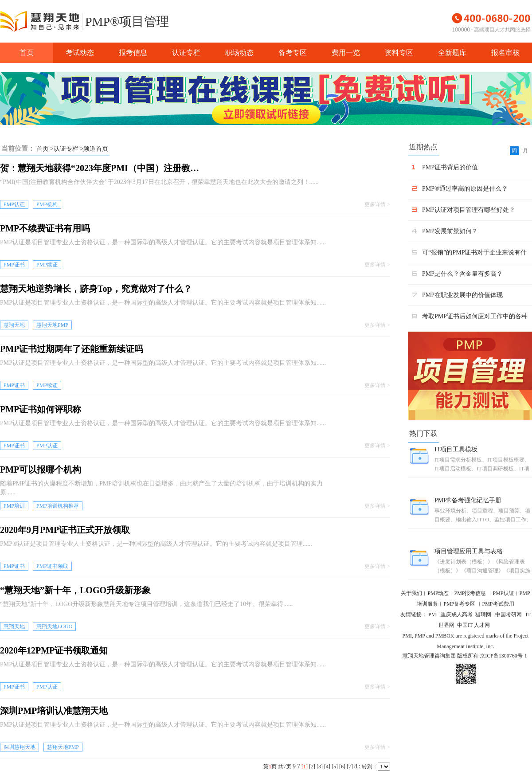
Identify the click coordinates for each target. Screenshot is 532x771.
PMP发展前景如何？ (450, 231)
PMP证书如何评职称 (41, 409)
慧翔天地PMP (52, 325)
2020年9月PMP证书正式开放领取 (65, 530)
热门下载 (423, 433)
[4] (327, 767)
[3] (320, 767)
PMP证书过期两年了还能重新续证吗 (72, 349)
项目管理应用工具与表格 (469, 551)
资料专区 (399, 53)
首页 (27, 53)
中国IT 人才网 (473, 625)
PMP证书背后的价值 (450, 167)
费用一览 (346, 53)
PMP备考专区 (460, 604)
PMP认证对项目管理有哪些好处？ (469, 210)
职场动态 (239, 53)
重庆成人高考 (457, 614)
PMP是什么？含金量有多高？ (462, 274)
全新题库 (452, 53)
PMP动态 (438, 593)
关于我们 (411, 593)
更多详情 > (377, 204)
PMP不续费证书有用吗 (45, 228)
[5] (335, 767)
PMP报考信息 (470, 593)
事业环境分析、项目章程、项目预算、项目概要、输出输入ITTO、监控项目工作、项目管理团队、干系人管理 (483, 516)
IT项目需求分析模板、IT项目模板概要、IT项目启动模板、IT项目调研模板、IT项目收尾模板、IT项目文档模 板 (482, 465)
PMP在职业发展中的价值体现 (462, 295)
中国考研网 (509, 614)
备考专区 (293, 53)
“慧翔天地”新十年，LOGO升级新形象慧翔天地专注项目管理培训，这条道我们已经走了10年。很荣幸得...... (146, 604)
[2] (312, 767)
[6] (342, 767)
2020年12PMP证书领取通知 (54, 650)
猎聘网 (484, 614)
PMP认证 (14, 204)
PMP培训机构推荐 (58, 506)
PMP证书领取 (52, 566)
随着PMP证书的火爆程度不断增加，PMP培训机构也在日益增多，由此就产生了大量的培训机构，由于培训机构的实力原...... (161, 488)
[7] (350, 767)
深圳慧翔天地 (20, 747)
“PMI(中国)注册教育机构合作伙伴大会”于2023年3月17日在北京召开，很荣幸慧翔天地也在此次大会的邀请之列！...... (159, 182)
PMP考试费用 (498, 604)
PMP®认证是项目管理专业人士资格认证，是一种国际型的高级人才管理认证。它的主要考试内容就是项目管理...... (156, 544)
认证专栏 (186, 53)
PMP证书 (14, 265)
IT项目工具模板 (456, 449)
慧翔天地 (14, 325)
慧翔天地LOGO (54, 626)
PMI (433, 614)
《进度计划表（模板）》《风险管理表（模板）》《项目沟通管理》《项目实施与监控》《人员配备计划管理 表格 (482, 567)
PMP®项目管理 (127, 22)
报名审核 (505, 53)
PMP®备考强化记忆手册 (468, 500)
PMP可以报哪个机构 (41, 470)
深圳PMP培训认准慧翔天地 (54, 711)
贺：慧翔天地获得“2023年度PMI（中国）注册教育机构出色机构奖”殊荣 (102, 168)
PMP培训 (14, 506)
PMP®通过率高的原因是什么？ (465, 189)
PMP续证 (47, 265)
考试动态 (80, 53)
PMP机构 (47, 204)
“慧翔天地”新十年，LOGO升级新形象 (75, 590)
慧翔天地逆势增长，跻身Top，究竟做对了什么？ (96, 289)
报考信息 (133, 53)
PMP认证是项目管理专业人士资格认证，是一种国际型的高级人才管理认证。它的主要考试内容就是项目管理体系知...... (163, 242)
